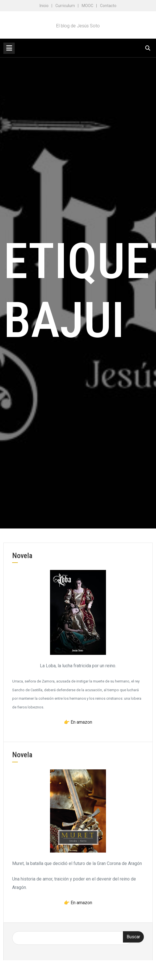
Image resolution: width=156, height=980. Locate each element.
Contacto (108, 6)
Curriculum (65, 6)
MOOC (87, 6)
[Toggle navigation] (9, 48)
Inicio (44, 6)
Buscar (133, 940)
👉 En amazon (78, 722)
